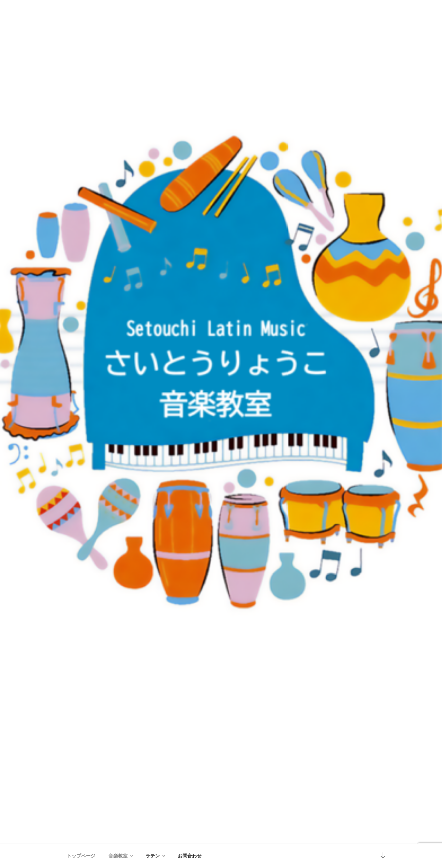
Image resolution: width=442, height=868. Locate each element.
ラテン (156, 856)
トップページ (81, 856)
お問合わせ (190, 856)
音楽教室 (121, 856)
